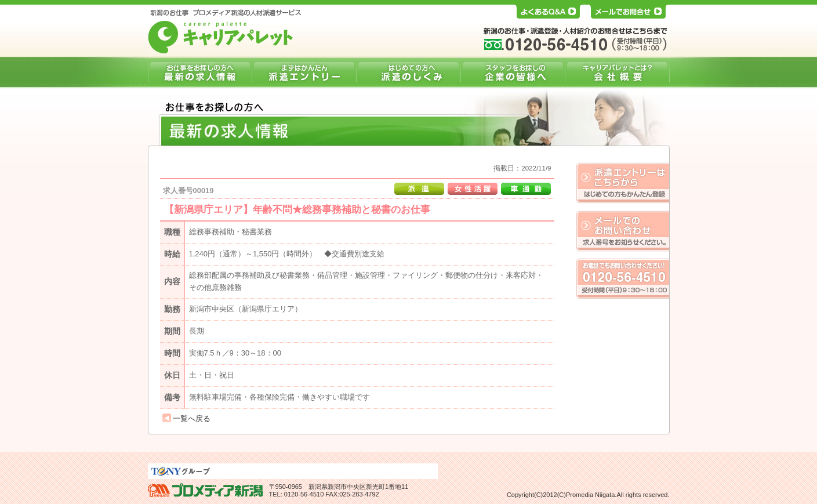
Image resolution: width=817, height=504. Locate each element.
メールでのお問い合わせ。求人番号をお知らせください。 (622, 231)
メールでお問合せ (627, 9)
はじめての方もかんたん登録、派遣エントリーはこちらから (622, 183)
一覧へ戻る (192, 418)
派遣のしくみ (408, 72)
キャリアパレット (221, 37)
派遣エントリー (304, 72)
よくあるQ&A (548, 9)
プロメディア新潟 (206, 490)
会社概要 (617, 72)
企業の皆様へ (513, 72)
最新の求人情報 (200, 72)
